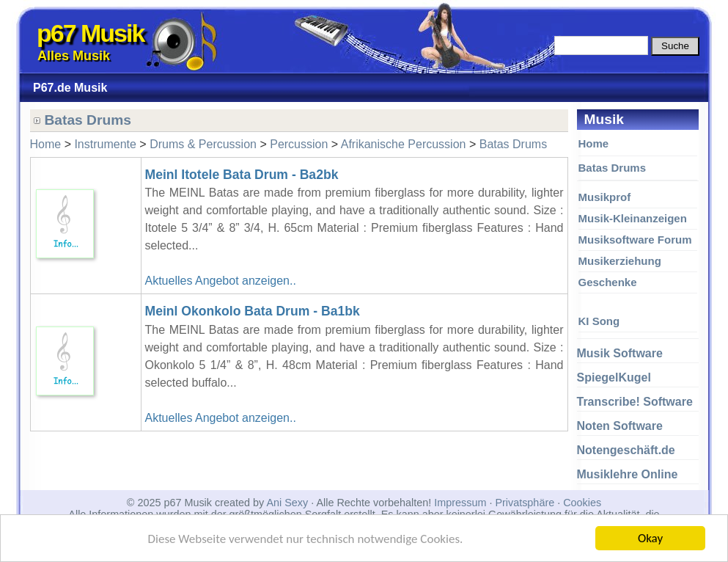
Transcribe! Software (635, 402)
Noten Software (620, 426)
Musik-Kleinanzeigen (633, 218)
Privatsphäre (525, 503)
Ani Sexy (287, 503)
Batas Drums (613, 168)
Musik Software (620, 353)
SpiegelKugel (614, 377)
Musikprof (605, 197)
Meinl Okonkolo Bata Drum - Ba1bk (253, 311)
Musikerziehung (620, 261)
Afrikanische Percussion (404, 144)
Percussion (299, 144)
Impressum (460, 503)
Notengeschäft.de (626, 450)
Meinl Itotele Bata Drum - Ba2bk (242, 175)
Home (594, 143)
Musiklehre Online (628, 474)
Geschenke (608, 282)
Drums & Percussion (203, 144)
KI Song (599, 321)
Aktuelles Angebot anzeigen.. (221, 281)
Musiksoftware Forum (635, 240)
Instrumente (105, 144)
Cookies (582, 503)
